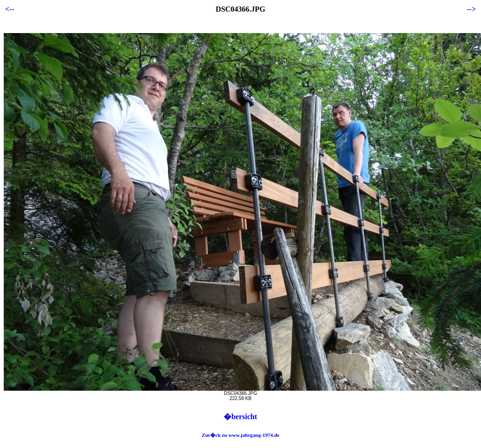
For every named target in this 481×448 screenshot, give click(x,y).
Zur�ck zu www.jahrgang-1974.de (241, 435)
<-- (10, 9)
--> (471, 9)
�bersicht (240, 417)
